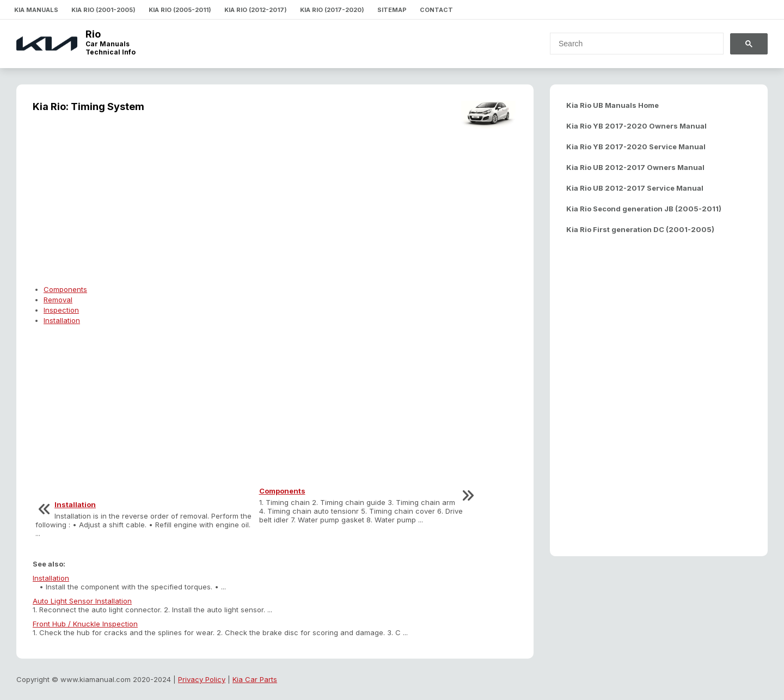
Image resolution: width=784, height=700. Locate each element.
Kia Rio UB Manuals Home (612, 105)
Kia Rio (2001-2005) (103, 10)
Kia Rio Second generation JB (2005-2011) (644, 209)
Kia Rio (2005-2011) (180, 10)
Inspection (61, 310)
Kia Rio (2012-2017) (256, 10)
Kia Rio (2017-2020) (332, 10)
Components (65, 289)
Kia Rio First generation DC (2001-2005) (640, 229)
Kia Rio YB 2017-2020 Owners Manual (636, 126)
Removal (58, 300)
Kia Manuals (36, 10)
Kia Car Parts (255, 679)
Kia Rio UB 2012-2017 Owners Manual (635, 167)
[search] (630, 44)
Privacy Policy (202, 679)
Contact (436, 10)
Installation (62, 320)
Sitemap (392, 10)
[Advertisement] (275, 205)
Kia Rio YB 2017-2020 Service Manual (636, 147)
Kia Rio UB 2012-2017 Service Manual (635, 188)
